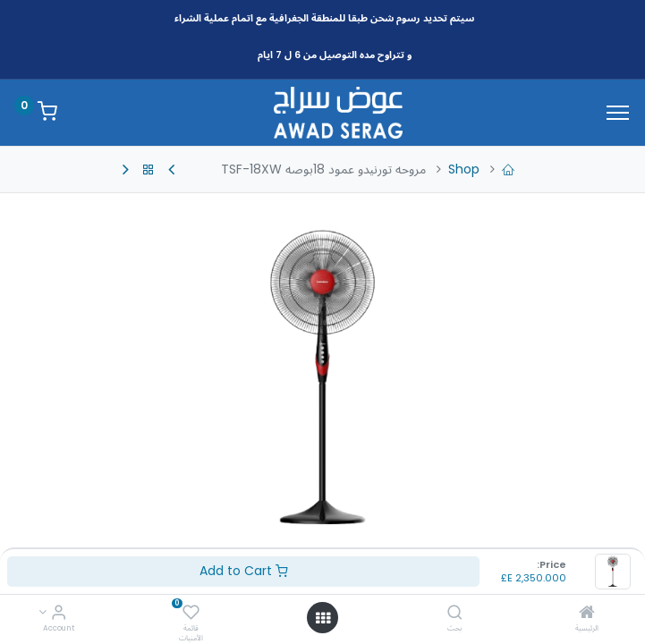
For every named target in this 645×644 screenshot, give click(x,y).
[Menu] (618, 113)
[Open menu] (323, 618)
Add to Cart (244, 571)
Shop (464, 169)
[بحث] (455, 614)
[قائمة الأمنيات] (191, 614)
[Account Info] (59, 614)
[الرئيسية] (587, 614)
